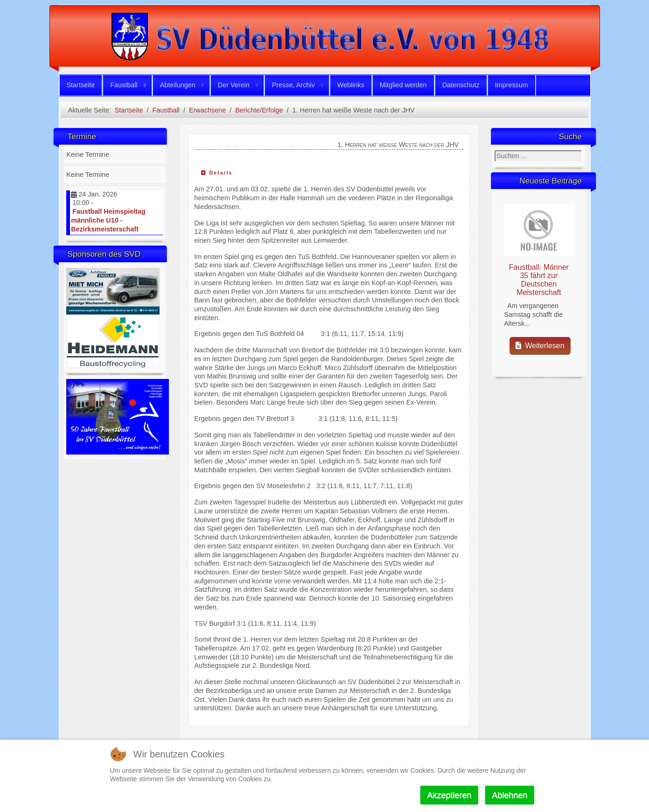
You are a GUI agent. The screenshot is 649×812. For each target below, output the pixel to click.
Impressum (512, 85)
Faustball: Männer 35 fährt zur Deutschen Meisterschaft (539, 280)
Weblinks (351, 85)
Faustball (124, 85)
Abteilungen (178, 85)
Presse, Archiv (293, 85)
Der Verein (234, 85)
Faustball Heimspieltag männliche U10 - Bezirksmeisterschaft (108, 220)
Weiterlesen (540, 346)
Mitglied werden (403, 85)
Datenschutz (461, 85)
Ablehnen (509, 795)
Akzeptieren (449, 795)
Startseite (81, 85)
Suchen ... (495, 150)
